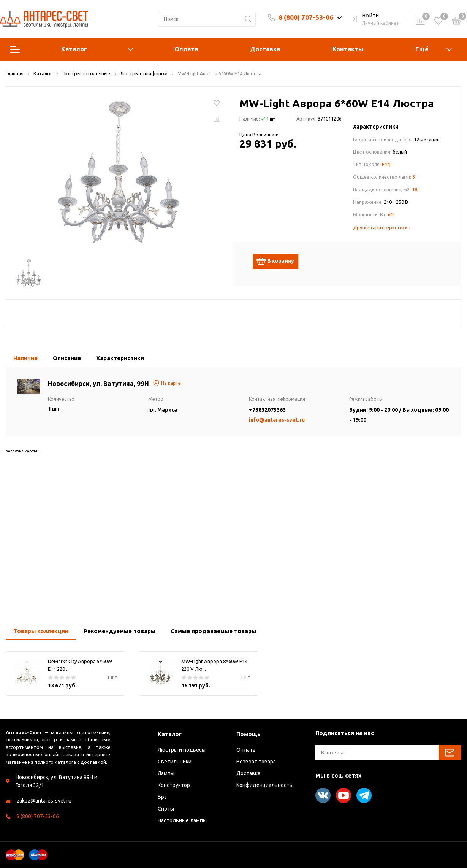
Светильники (175, 762)
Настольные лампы (182, 820)
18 (415, 189)
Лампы (166, 773)
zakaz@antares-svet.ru (44, 801)
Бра (162, 797)
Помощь (249, 734)
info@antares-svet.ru (277, 420)
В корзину (278, 261)
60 (391, 214)
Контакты (348, 49)
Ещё (422, 49)
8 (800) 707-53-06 (306, 17)
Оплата (186, 49)
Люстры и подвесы (182, 750)
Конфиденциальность (264, 785)
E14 (386, 164)
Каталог (71, 49)
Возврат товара (256, 762)
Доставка (265, 49)
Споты (166, 809)
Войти (365, 16)
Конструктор (174, 785)
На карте (167, 383)
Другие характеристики (382, 227)
